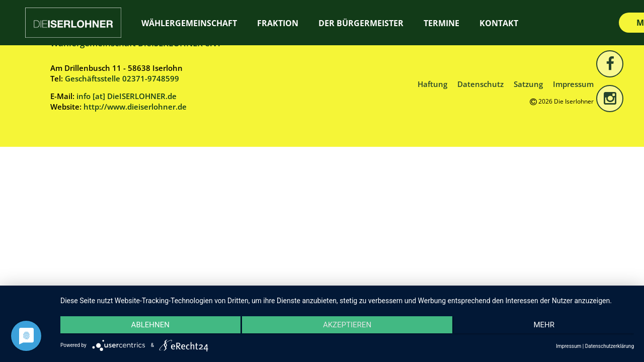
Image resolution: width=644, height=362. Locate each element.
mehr (548, 327)
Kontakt (499, 23)
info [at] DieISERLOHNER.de (127, 96)
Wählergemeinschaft (189, 23)
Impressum (573, 84)
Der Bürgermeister (361, 23)
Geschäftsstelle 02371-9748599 (122, 78)
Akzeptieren (347, 327)
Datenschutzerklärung (610, 346)
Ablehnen (146, 327)
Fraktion (278, 23)
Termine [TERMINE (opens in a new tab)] (441, 23)
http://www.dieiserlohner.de (135, 107)
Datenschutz (480, 84)
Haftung (432, 84)
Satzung (528, 84)
